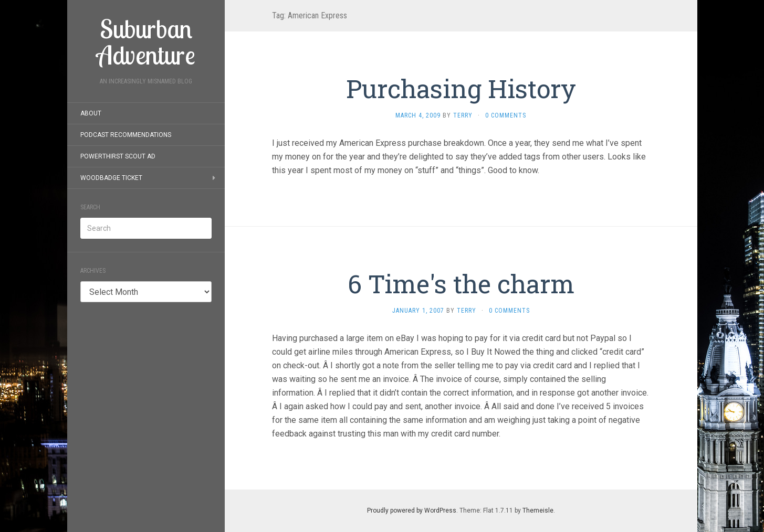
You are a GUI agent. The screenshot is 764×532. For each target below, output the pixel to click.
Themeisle (538, 510)
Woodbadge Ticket (111, 178)
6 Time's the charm (461, 284)
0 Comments (506, 115)
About (91, 113)
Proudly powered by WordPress (412, 510)
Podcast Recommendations (126, 135)
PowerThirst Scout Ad (118, 156)
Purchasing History (461, 88)
